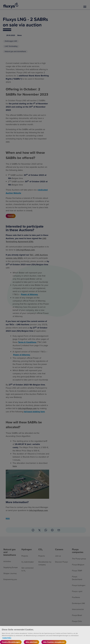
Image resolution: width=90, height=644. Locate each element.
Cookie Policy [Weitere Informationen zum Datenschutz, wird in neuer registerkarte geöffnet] (7, 639)
